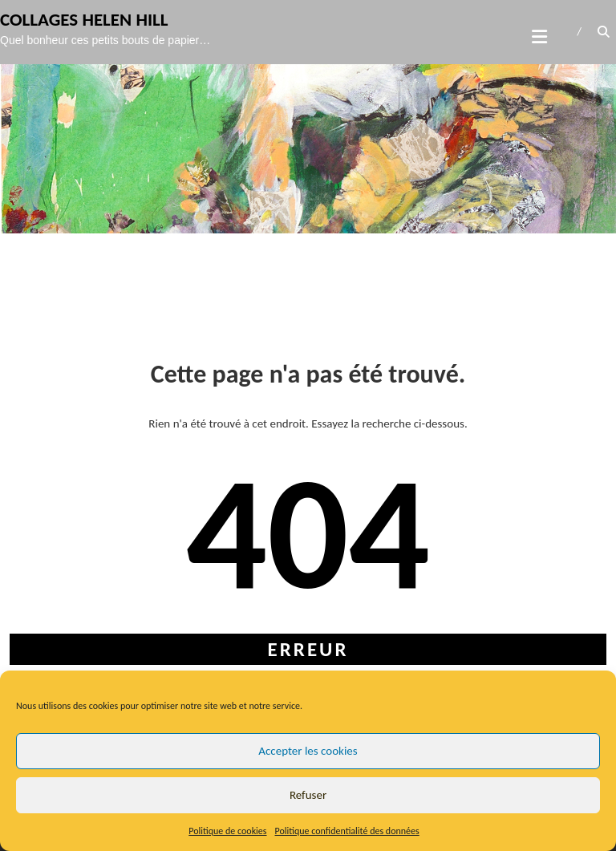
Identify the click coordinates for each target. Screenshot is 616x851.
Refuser (308, 795)
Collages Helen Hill (84, 19)
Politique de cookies (227, 831)
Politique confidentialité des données (347, 831)
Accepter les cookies (308, 751)
